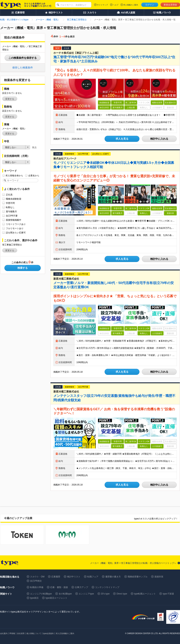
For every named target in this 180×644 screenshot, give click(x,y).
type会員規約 (49, 633)
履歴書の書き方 (113, 577)
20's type (105, 594)
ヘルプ (116, 5)
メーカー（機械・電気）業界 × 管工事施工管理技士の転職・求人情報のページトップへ (133, 563)
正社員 (9, 195)
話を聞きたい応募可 (16, 233)
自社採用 (21, 633)
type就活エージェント (56, 598)
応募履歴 (56, 577)
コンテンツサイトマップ (107, 587)
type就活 (34, 598)
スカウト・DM (37, 577)
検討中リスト (74, 577)
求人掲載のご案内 (131, 5)
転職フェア (93, 577)
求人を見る (122, 139)
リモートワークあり (16, 224)
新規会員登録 (170, 5)
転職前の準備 (37, 587)
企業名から (34, 175)
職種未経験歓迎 (14, 199)
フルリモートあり (15, 228)
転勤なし (10, 207)
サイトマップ (102, 5)
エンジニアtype (86, 594)
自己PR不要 (12, 216)
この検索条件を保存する (23, 58)
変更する (10, 99)
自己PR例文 (36, 581)
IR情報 (12, 633)
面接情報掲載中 (14, 220)
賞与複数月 (11, 211)
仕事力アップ (81, 587)
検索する (23, 268)
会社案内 (4, 633)
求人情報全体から (14, 175)
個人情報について (34, 633)
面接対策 (159, 577)
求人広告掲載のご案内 (65, 633)
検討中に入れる (159, 139)
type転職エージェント (145, 594)
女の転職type (65, 594)
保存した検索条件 (23, 68)
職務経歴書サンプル (138, 577)
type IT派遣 (168, 594)
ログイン (150, 5)
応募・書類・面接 (59, 587)
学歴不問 (10, 203)
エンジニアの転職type (41, 594)
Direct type (122, 594)
